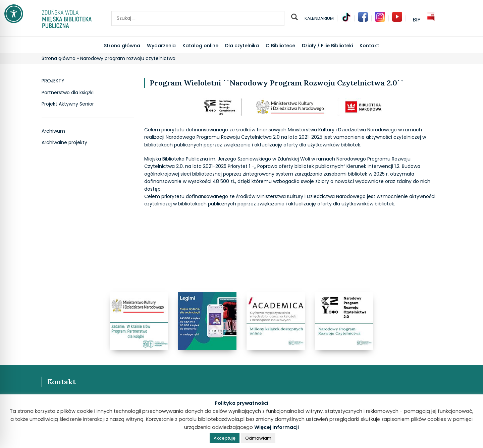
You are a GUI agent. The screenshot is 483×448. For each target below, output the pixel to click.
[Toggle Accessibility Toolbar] (14, 14)
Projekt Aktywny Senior (68, 104)
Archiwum (53, 131)
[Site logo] (67, 18)
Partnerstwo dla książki (68, 93)
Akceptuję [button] (225, 438)
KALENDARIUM (319, 18)
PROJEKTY (53, 81)
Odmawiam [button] (258, 438)
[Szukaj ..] (198, 18)
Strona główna (59, 58)
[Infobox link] (346, 18)
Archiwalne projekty (64, 143)
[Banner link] (139, 321)
